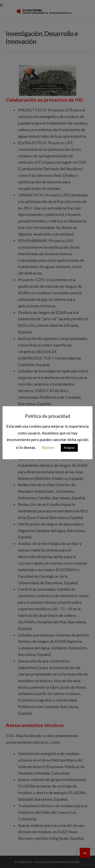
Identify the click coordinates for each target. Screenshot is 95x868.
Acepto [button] (69, 448)
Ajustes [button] (48, 447)
